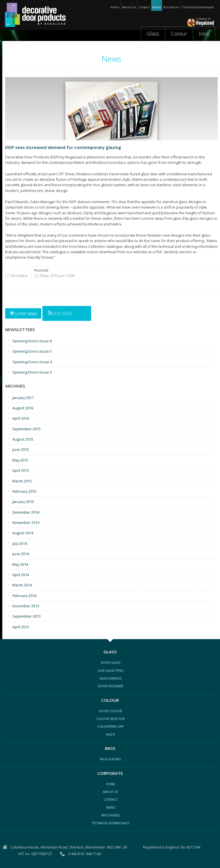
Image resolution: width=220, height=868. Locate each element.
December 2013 (26, 606)
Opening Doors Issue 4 (32, 362)
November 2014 (26, 523)
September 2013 (26, 616)
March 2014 (22, 585)
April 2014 (21, 575)
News (157, 7)
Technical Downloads (198, 7)
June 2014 (21, 554)
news (111, 808)
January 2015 (23, 502)
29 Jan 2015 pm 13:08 (57, 276)
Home (115, 7)
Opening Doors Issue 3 (32, 372)
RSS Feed (60, 313)
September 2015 (26, 429)
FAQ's (110, 735)
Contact (144, 7)
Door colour (110, 711)
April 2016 (21, 418)
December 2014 (26, 512)
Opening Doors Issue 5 (32, 351)
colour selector (110, 719)
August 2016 (23, 408)
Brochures (171, 7)
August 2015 (23, 439)
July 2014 (20, 543)
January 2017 (23, 398)
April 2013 (21, 627)
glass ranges (110, 678)
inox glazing (110, 759)
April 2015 (21, 470)
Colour (179, 34)
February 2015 (24, 491)
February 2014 (24, 596)
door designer (111, 686)
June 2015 (21, 449)
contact (111, 800)
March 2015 (22, 481)
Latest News (23, 313)
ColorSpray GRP (111, 726)
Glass (153, 34)
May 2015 (20, 460)
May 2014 (20, 564)
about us (110, 792)
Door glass (111, 663)
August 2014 (23, 533)
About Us (129, 7)
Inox (204, 34)
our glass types (111, 671)
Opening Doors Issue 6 (32, 341)
